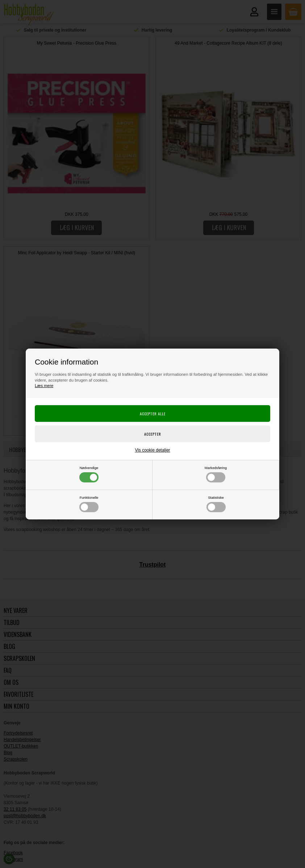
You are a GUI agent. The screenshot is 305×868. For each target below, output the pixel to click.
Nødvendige (89, 474)
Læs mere (44, 386)
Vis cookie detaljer (152, 450)
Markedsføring (216, 474)
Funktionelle (89, 504)
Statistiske (216, 504)
